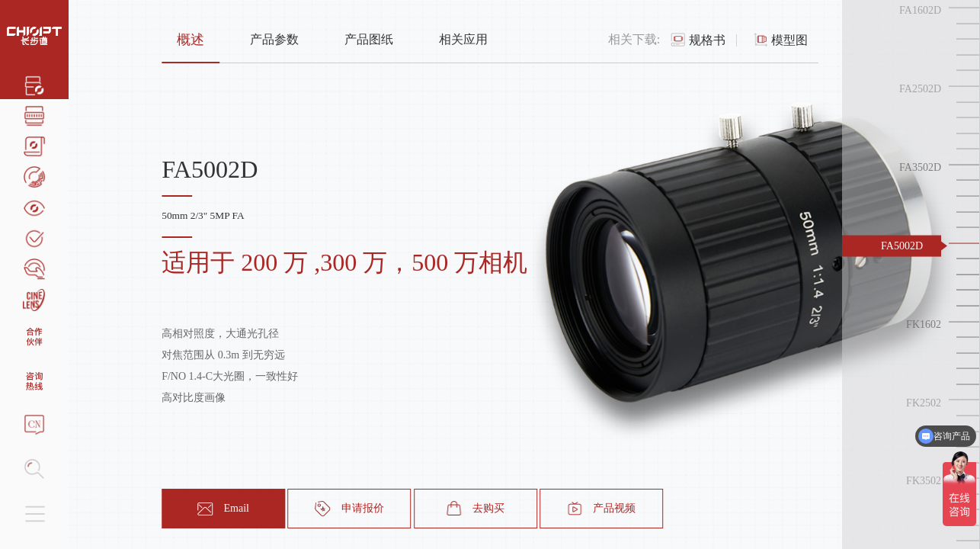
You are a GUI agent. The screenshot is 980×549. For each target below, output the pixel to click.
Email (223, 509)
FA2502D (920, 89)
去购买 (476, 509)
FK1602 (924, 324)
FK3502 (924, 481)
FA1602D (920, 10)
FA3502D (920, 167)
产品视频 (601, 509)
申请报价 (350, 509)
